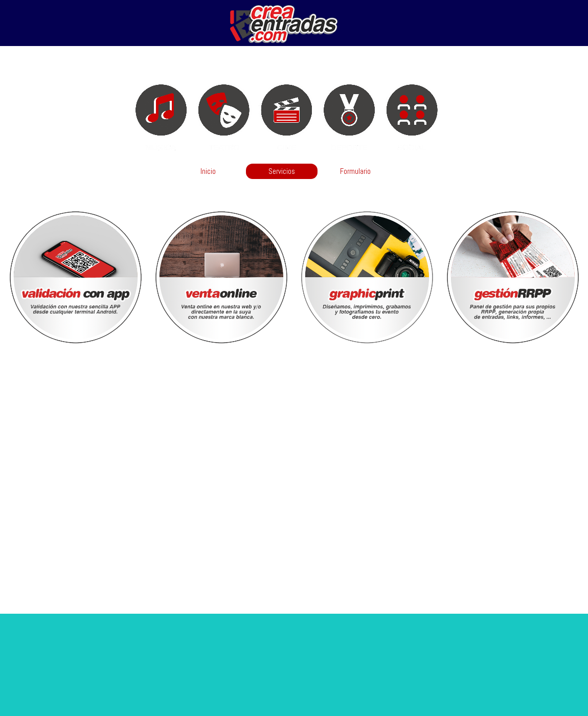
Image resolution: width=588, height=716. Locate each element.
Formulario (355, 171)
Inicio (208, 171)
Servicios (282, 171)
